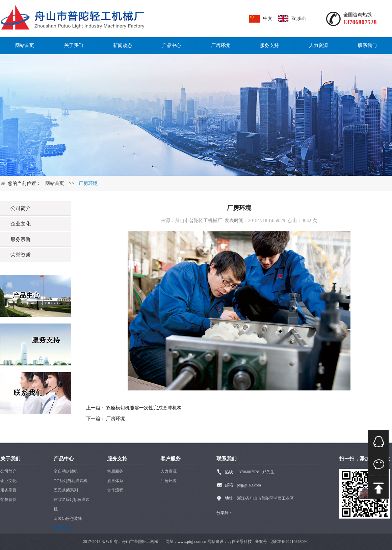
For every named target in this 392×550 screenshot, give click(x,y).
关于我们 (74, 45)
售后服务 (115, 471)
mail (378, 487)
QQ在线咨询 (378, 441)
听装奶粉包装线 (68, 519)
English (299, 18)
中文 (268, 18)
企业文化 (8, 481)
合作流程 (115, 490)
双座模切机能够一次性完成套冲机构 (144, 408)
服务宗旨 (8, 490)
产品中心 (172, 45)
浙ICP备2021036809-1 (290, 542)
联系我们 (367, 45)
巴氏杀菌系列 (66, 490)
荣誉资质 (8, 500)
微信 (378, 464)
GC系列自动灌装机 (71, 481)
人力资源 (318, 45)
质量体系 (115, 481)
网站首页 (25, 45)
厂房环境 (220, 45)
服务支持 (269, 45)
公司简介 (8, 471)
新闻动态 (123, 45)
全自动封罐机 (66, 471)
